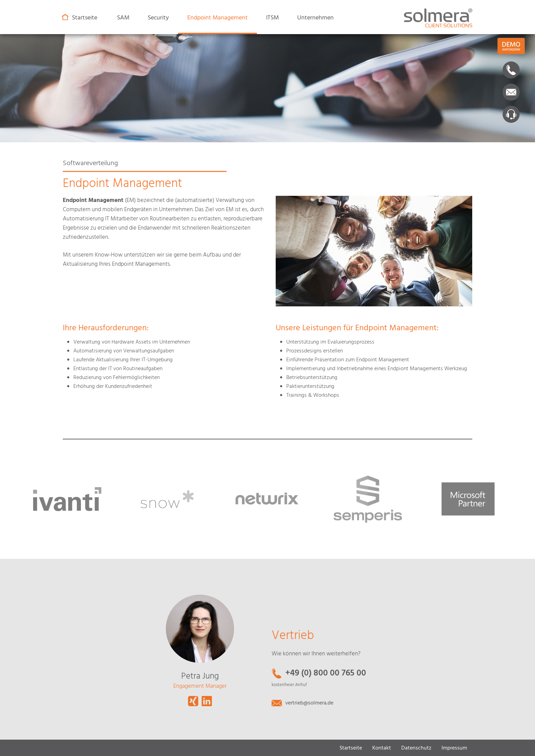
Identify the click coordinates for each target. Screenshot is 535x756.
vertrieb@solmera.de (309, 703)
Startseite (351, 748)
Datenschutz (416, 748)
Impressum (454, 748)
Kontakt (382, 748)
